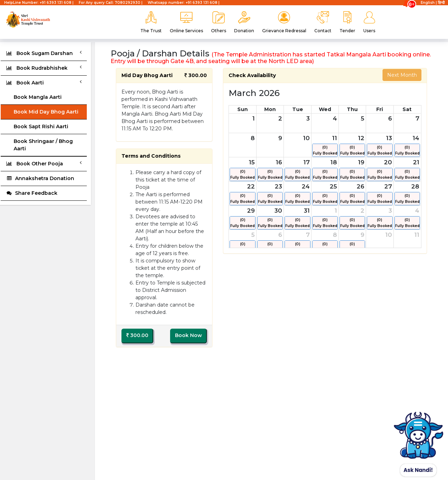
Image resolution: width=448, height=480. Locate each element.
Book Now (188, 335)
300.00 (137, 335)
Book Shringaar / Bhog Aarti (43, 145)
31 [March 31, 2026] (307, 211)
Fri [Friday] (380, 109)
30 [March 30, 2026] (278, 211)
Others (219, 22)
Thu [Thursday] (352, 109)
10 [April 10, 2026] (389, 235)
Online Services (186, 22)
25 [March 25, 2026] (333, 186)
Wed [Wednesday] (325, 109)
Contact (323, 22)
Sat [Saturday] (407, 109)
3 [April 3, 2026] (390, 211)
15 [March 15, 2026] (252, 162)
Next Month (402, 75)
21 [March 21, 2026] (416, 162)
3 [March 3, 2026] (308, 118)
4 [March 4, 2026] (335, 118)
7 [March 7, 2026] (417, 118)
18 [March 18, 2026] (334, 162)
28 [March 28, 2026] (415, 186)
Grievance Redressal (284, 22)
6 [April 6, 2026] (280, 235)
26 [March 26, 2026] (360, 186)
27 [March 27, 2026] (388, 186)
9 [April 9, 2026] (362, 235)
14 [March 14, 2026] (416, 138)
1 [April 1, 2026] (336, 211)
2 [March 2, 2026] (280, 118)
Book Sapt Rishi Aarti (41, 126)
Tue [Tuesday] (298, 109)
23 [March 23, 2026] (278, 186)
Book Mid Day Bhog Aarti (46, 112)
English (428, 3)
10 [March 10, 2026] (306, 138)
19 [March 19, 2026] (361, 162)
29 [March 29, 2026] (251, 211)
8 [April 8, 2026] (335, 235)
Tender (347, 22)
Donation (244, 22)
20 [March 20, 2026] (388, 162)
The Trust (151, 22)
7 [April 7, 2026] (308, 235)
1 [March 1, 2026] (254, 118)
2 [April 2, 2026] (362, 211)
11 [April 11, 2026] (417, 235)
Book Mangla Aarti (38, 97)
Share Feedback (32, 193)
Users (369, 22)
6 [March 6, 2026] (390, 118)
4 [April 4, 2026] (417, 211)
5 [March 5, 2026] (363, 118)
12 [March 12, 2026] (361, 138)
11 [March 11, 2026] (335, 138)
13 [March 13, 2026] (389, 138)
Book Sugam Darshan (44, 53)
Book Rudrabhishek (44, 68)
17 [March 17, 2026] (307, 162)
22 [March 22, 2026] (251, 186)
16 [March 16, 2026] (279, 162)
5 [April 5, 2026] (253, 235)
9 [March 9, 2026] (280, 138)
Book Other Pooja (44, 163)
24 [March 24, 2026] (306, 186)
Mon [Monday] (270, 109)
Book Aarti (44, 83)
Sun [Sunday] (243, 109)
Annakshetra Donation (40, 178)
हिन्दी (441, 3)
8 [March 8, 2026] (253, 138)
